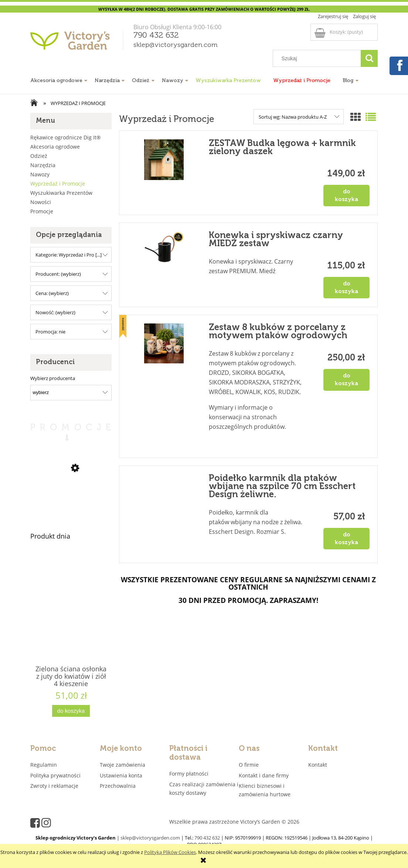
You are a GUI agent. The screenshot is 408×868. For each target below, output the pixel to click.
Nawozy (40, 174)
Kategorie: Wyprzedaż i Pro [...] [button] (69, 255)
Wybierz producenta (53, 378)
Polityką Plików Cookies (170, 852)
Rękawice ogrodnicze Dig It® (66, 137)
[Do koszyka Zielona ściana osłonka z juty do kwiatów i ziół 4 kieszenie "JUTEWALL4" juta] (71, 711)
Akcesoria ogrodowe (55, 147)
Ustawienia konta (121, 775)
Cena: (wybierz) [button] (52, 293)
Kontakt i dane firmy (264, 775)
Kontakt (318, 765)
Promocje (42, 211)
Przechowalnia (118, 786)
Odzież (39, 156)
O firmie (249, 765)
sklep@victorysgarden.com (176, 45)
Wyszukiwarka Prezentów (61, 193)
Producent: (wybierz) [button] (58, 274)
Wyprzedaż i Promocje (58, 184)
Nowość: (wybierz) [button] (55, 312)
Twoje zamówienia (123, 765)
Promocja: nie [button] (50, 332)
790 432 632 (156, 35)
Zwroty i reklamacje (54, 786)
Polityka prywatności (55, 775)
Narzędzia (43, 165)
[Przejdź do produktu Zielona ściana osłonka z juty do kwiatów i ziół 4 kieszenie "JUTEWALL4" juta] (71, 621)
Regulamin (44, 765)
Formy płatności (189, 774)
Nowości (41, 202)
